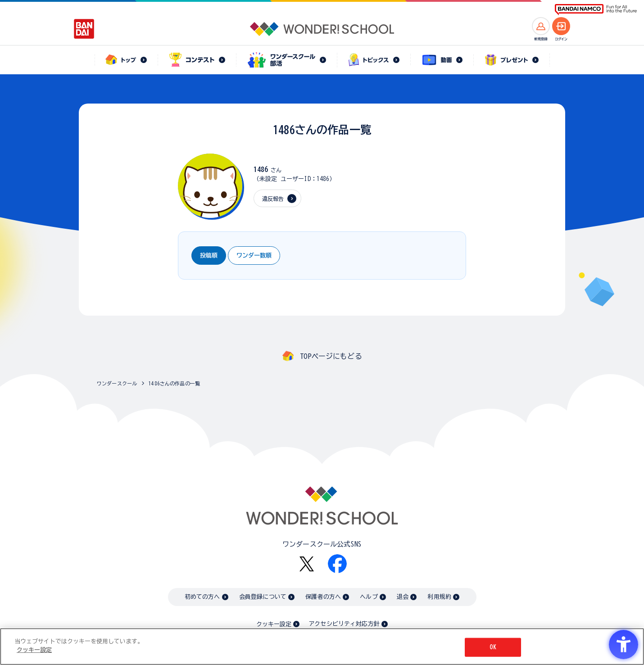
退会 (403, 597)
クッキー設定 (274, 624)
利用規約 (439, 597)
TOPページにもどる (331, 356)
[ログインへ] (561, 26)
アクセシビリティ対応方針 (344, 624)
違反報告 (273, 199)
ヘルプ (369, 597)
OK (493, 647)
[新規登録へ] (541, 26)
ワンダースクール (117, 383)
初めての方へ (202, 597)
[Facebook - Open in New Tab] (337, 564)
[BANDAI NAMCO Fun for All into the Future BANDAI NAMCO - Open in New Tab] (596, 10)
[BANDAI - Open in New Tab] (84, 29)
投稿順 (209, 256)
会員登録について (263, 597)
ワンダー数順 (254, 256)
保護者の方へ (323, 597)
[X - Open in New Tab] (307, 564)
